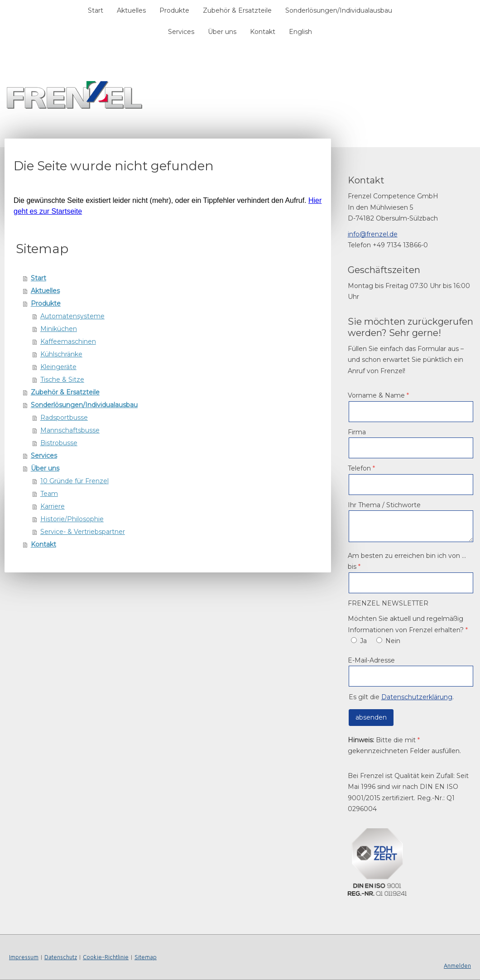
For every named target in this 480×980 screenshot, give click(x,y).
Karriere (53, 506)
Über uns (222, 32)
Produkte (174, 10)
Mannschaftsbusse (70, 430)
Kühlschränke (61, 354)
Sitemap (146, 957)
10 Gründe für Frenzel (74, 481)
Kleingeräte (58, 367)
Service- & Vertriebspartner (83, 532)
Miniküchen (59, 329)
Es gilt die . (401, 697)
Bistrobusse (59, 443)
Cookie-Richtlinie (106, 957)
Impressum (24, 957)
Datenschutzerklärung (417, 697)
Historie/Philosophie (72, 519)
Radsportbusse (64, 418)
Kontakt (263, 32)
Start (96, 10)
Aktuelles (131, 10)
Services (181, 32)
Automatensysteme (72, 316)
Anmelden (457, 966)
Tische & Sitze (62, 380)
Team (49, 494)
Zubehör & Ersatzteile (237, 10)
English (300, 32)
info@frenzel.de (373, 234)
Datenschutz (61, 957)
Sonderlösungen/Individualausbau (339, 10)
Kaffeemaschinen (68, 341)
